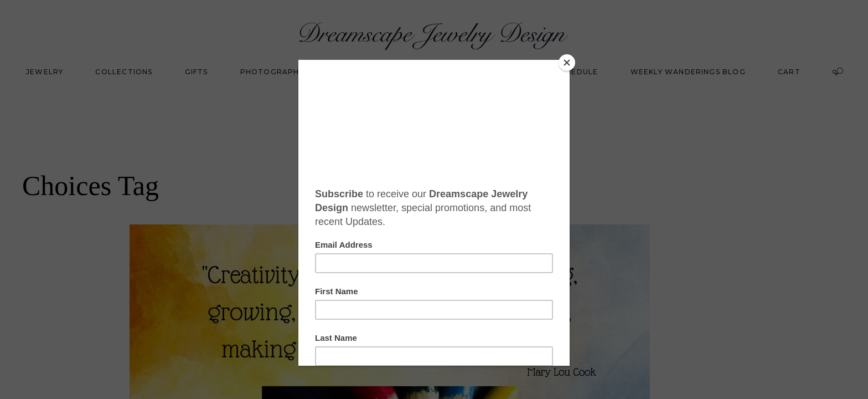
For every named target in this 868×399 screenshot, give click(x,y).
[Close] (567, 63)
